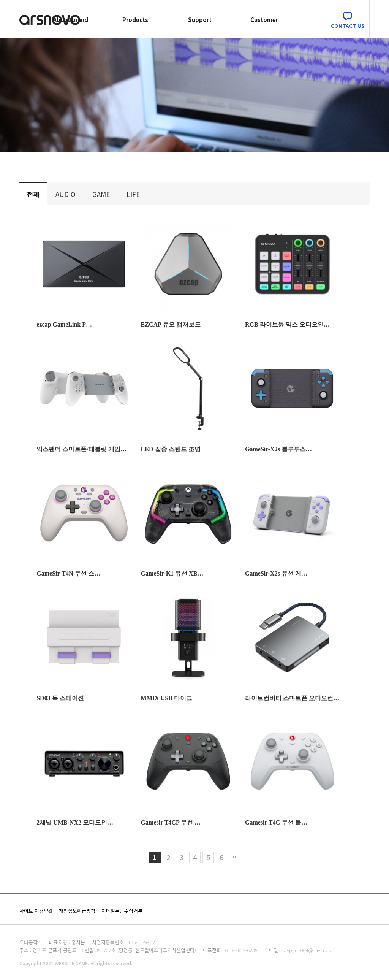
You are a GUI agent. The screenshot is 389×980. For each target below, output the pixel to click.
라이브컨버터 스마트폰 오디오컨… (292, 698)
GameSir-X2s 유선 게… (276, 573)
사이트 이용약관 (36, 911)
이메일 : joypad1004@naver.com (300, 950)
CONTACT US (348, 26)
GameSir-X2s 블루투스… (278, 449)
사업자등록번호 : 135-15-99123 (125, 942)
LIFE (133, 194)
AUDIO (66, 194)
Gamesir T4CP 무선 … (171, 822)
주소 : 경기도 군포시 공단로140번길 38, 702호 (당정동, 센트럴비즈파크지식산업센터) (108, 950)
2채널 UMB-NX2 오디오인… (75, 822)
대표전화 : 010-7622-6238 (230, 950)
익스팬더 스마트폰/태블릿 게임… (81, 449)
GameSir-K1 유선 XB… (172, 573)
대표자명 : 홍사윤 (67, 942)
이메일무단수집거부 (122, 911)
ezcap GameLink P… (64, 324)
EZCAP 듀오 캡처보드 (171, 324)
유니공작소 (31, 942)
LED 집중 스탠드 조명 (171, 449)
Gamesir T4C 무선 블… (276, 822)
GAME (101, 194)
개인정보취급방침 (77, 911)
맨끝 (235, 857)
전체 (33, 194)
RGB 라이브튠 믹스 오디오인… (287, 324)
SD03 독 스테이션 (60, 698)
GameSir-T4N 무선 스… (68, 573)
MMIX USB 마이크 (167, 698)
